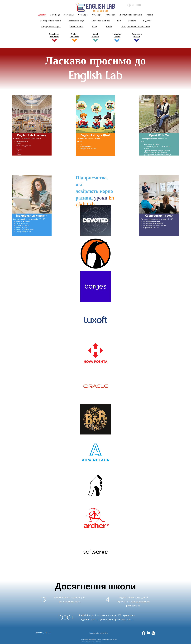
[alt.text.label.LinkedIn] (148, 633)
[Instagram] (153, 633)
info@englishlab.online (99, 633)
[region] (32, 126)
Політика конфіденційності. (88, 639)
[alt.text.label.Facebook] (144, 633)
